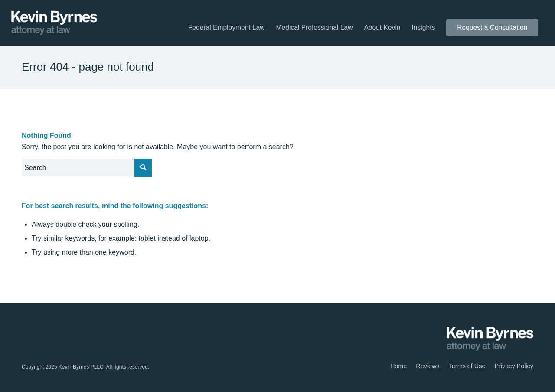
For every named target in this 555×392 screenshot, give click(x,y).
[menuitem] (227, 28)
